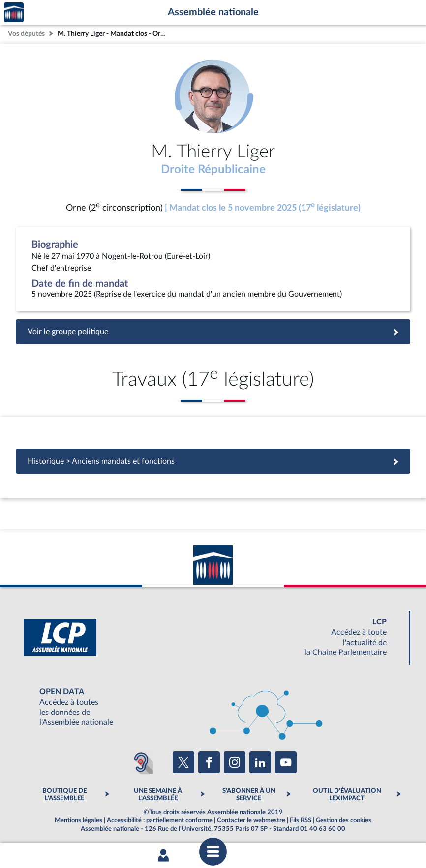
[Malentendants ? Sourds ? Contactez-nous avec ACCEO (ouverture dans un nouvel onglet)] (141, 762)
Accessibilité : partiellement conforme (160, 820)
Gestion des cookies (344, 820)
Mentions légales (78, 820)
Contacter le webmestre (251, 820)
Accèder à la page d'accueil (14, 13)
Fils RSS (301, 820)
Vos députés (26, 34)
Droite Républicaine (213, 170)
